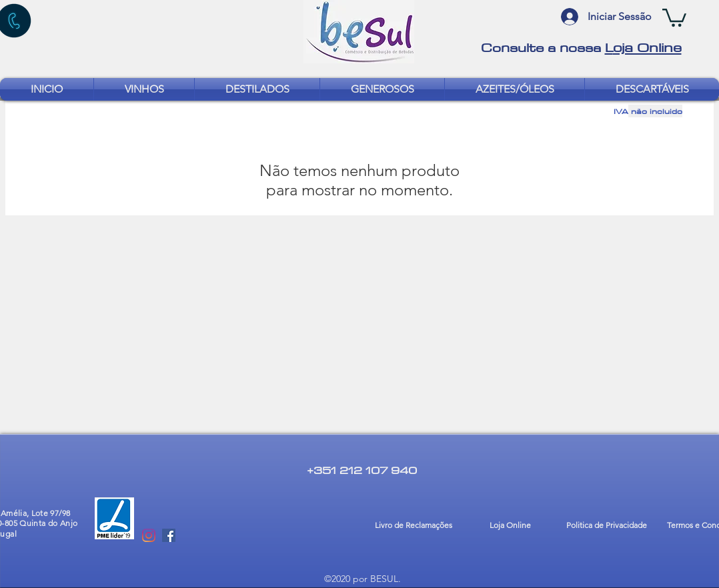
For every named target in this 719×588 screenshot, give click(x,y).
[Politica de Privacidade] (607, 526)
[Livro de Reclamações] (413, 526)
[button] (674, 17)
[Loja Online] (510, 526)
